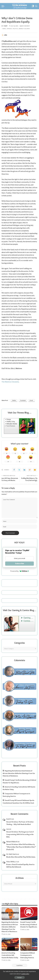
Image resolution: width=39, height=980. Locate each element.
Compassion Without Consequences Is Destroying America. (28, 955)
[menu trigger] (4, 6)
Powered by (19, 571)
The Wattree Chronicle (10, 382)
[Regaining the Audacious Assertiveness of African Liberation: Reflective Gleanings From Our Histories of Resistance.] (10, 914)
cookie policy (25, 974)
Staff (6, 26)
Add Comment (25, 26)
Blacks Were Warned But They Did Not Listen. (21, 857)
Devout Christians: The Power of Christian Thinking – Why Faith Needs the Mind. (20, 823)
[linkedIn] (24, 470)
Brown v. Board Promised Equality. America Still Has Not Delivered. (20, 866)
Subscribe (20, 564)
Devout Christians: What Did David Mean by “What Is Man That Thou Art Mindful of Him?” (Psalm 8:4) (21, 847)
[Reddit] (30, 470)
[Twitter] (19, 470)
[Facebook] (14, 470)
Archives (20, 878)
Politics (15, 29)
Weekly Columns (24, 29)
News (4, 29)
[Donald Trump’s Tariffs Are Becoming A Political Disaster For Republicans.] (29, 914)
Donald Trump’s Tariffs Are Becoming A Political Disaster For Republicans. (29, 924)
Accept (19, 978)
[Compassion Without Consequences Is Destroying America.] (29, 944)
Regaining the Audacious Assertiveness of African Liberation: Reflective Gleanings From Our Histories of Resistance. (19, 773)
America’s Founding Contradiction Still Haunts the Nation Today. (10, 955)
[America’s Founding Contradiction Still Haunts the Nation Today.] (10, 944)
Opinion (9, 29)
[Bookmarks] (33, 6)
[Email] (35, 470)
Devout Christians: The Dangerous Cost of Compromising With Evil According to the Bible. (20, 834)
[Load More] (20, 965)
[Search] (36, 6)
